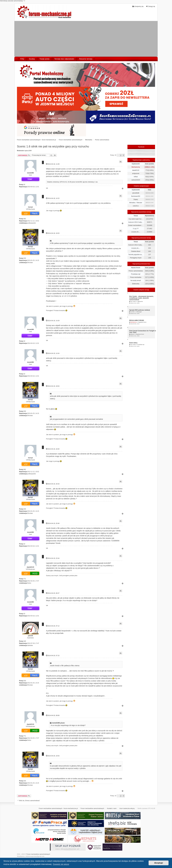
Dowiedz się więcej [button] (61, 864)
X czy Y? (136, 229)
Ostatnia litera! (136, 251)
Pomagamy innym (136, 258)
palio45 (30, 636)
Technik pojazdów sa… (136, 255)
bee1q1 (30, 247)
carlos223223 (136, 180)
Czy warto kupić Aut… (136, 219)
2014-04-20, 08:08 (53, 715)
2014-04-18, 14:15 (53, 198)
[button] (124, 155)
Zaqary (136, 199)
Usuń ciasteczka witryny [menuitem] (127, 808)
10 (24, 185)
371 (147, 180)
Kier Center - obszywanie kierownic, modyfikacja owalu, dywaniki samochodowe (141, 298)
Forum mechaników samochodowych (38, 854)
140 (25, 641)
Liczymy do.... (136, 232)
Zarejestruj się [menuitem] (138, 6)
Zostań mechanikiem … (136, 225)
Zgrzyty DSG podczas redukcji (140, 310)
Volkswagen (139, 312)
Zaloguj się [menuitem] (150, 6)
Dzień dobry (133, 343)
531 (147, 177)
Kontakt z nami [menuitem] (112, 808)
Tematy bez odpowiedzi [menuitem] (64, 59)
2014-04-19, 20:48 (53, 523)
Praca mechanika (136, 277)
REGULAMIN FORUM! (137, 320)
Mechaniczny (136, 167)
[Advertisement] (86, 39)
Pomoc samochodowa (136, 271)
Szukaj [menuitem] (32, 59)
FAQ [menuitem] (22, 59)
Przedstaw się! (136, 274)
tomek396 (30, 173)
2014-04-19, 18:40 (53, 449)
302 (25, 219)
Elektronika (136, 284)
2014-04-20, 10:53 (53, 756)
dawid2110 (30, 567)
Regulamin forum (142, 322)
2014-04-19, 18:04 (53, 386)
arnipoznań (136, 173)
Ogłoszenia (140, 301)
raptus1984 (28, 151)
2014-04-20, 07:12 (53, 626)
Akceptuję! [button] (159, 863)
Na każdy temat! (136, 281)
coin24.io (136, 206)
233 (25, 258)
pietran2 (132, 334)
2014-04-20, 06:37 (53, 593)
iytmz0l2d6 (136, 193)
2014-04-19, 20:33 (53, 484)
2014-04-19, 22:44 (53, 558)
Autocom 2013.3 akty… (136, 222)
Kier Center (133, 301)
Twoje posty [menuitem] (44, 59)
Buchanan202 (136, 196)
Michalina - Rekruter (136, 203)
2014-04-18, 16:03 (53, 233)
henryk (30, 207)
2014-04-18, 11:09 (53, 164)
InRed (136, 177)
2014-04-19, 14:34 (53, 353)
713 (147, 173)
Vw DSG (132, 312)
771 (25, 579)
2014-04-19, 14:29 (53, 321)
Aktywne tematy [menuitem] (86, 59)
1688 (146, 167)
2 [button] (121, 155)
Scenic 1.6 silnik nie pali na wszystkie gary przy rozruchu (53, 146)
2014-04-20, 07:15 (53, 656)
